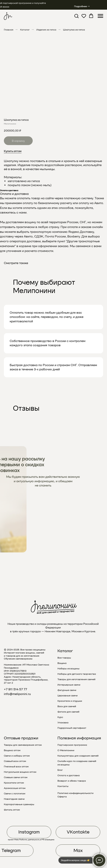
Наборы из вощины (68, 669)
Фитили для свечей (68, 712)
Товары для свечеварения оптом (23, 745)
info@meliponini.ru (17, 694)
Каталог (25, 30)
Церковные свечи (68, 696)
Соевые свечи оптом (16, 777)
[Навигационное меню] (100, 16)
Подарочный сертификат (72, 728)
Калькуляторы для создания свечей (78, 756)
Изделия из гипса (46, 30)
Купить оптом (13, 151)
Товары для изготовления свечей (76, 679)
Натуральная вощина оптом (20, 772)
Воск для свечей (67, 706)
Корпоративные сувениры (19, 804)
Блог (60, 770)
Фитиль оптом (12, 810)
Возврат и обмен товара (72, 781)
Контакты (63, 786)
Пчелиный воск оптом (16, 767)
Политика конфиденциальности (75, 793)
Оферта (62, 797)
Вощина (62, 663)
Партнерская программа (72, 745)
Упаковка (63, 723)
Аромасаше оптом (15, 788)
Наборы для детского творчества (77, 674)
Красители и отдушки (70, 701)
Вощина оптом (12, 750)
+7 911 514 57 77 (15, 689)
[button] (76, 16)
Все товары (64, 658)
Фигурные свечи (67, 690)
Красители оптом (14, 783)
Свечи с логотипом (15, 794)
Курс (60, 717)
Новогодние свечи (14, 799)
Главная (9, 30)
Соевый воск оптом (15, 761)
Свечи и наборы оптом (17, 756)
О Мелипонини (66, 750)
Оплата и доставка (69, 775)
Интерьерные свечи (69, 685)
